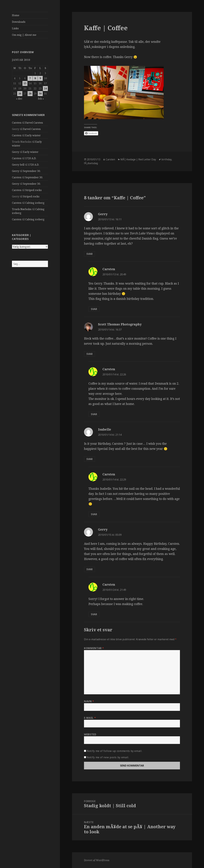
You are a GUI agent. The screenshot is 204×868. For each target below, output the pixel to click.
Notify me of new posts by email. (108, 757)
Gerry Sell (18, 165)
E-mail (90, 718)
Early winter (33, 135)
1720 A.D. (31, 158)
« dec (19, 99)
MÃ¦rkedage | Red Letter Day (138, 159)
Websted (90, 734)
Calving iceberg (35, 203)
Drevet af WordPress (97, 860)
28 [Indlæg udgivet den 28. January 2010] (30, 94)
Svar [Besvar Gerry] (89, 254)
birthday (166, 159)
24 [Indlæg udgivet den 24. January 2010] (45, 88)
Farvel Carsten (34, 123)
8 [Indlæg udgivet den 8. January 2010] (35, 78)
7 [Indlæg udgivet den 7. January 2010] (30, 78)
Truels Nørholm (22, 209)
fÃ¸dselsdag (91, 163)
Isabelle (105, 429)
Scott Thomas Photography (120, 324)
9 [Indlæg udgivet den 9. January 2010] (40, 78)
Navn (89, 701)
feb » (41, 99)
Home (16, 15)
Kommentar (94, 648)
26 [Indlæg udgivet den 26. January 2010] (20, 94)
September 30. (32, 171)
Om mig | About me (24, 35)
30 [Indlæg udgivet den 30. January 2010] (40, 94)
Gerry (16, 152)
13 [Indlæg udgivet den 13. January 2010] (25, 83)
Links (15, 28)
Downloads (19, 22)
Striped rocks (33, 190)
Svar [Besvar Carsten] (94, 309)
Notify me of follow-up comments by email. (114, 751)
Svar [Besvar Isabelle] (89, 459)
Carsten (17, 123)
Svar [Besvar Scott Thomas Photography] (89, 354)
